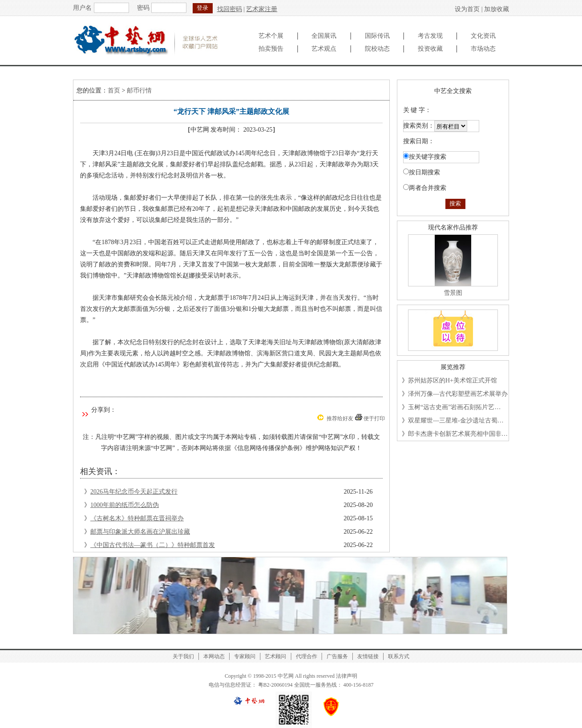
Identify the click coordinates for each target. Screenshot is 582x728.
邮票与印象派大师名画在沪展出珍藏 (140, 532)
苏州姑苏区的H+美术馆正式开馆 (453, 380)
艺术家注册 (262, 9)
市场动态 (483, 49)
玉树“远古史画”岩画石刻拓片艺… (454, 407)
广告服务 (337, 656)
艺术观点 (324, 49)
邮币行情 (139, 90)
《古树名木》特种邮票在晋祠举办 (137, 518)
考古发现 (430, 36)
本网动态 (214, 656)
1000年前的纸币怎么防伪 (125, 505)
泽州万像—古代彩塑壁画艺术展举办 (458, 394)
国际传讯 (377, 36)
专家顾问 (245, 656)
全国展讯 (324, 36)
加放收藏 (497, 9)
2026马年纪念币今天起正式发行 (134, 492)
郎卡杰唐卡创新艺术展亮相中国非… (458, 434)
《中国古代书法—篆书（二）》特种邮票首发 (153, 545)
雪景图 (453, 293)
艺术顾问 (275, 656)
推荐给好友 (340, 418)
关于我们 (183, 656)
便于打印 (374, 418)
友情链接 (368, 656)
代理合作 (307, 656)
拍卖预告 (271, 49)
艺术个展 (271, 36)
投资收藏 (430, 49)
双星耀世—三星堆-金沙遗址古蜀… (456, 420)
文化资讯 (483, 36)
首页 (114, 90)
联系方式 (399, 656)
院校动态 (377, 49)
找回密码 (230, 9)
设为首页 (467, 9)
